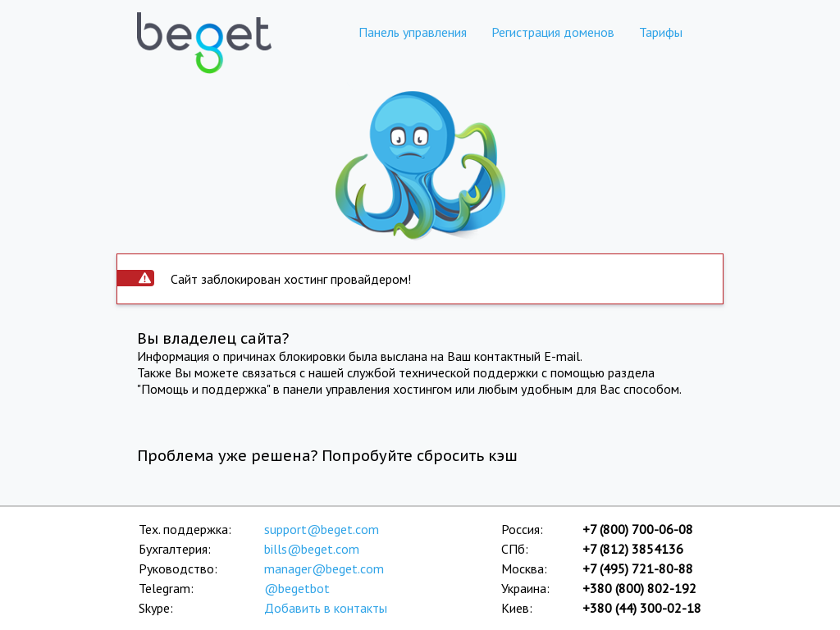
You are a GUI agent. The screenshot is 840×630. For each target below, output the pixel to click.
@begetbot (297, 588)
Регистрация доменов (553, 32)
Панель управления (413, 32)
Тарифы (661, 32)
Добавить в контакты (326, 608)
